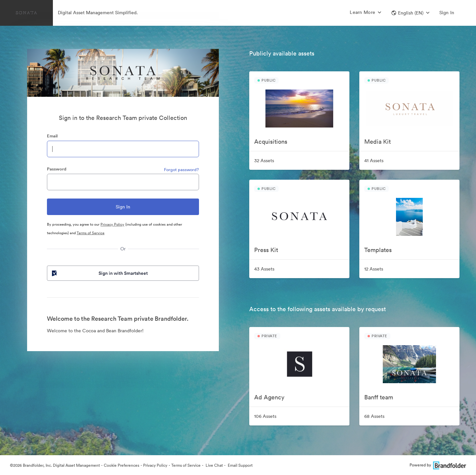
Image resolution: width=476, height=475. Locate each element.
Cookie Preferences (121, 465)
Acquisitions (271, 142)
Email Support (240, 465)
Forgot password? (181, 170)
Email (52, 136)
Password (57, 169)
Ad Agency (269, 397)
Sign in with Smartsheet (99, 273)
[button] (410, 13)
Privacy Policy (112, 224)
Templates (378, 250)
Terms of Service (91, 233)
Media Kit (377, 142)
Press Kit (266, 250)
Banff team (379, 397)
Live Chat (214, 465)
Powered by (438, 465)
